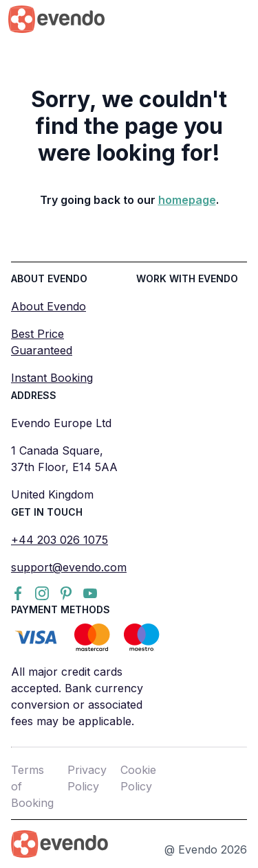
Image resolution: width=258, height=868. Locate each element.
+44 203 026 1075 (60, 540)
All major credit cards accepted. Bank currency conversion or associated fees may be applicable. (77, 696)
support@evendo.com (69, 567)
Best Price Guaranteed (42, 342)
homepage (187, 200)
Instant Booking (52, 378)
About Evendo (49, 306)
